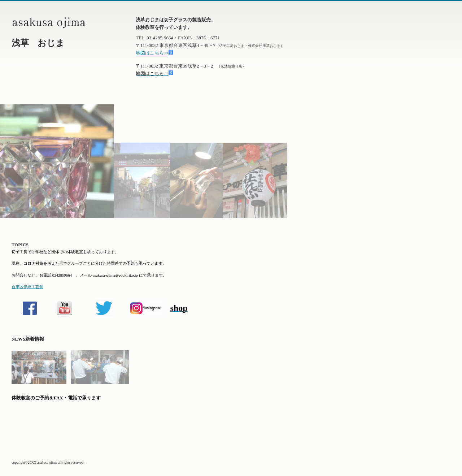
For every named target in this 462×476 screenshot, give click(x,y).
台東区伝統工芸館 (27, 287)
